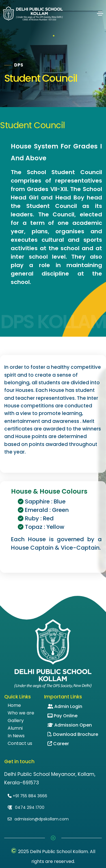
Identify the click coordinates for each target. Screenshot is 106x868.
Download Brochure (73, 734)
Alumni (15, 728)
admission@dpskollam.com (38, 819)
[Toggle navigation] (100, 14)
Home (14, 705)
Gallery (16, 721)
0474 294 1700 (26, 807)
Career (58, 744)
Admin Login (65, 706)
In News (16, 736)
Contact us (20, 743)
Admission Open (70, 725)
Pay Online (62, 716)
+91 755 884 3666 (27, 796)
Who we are (21, 713)
